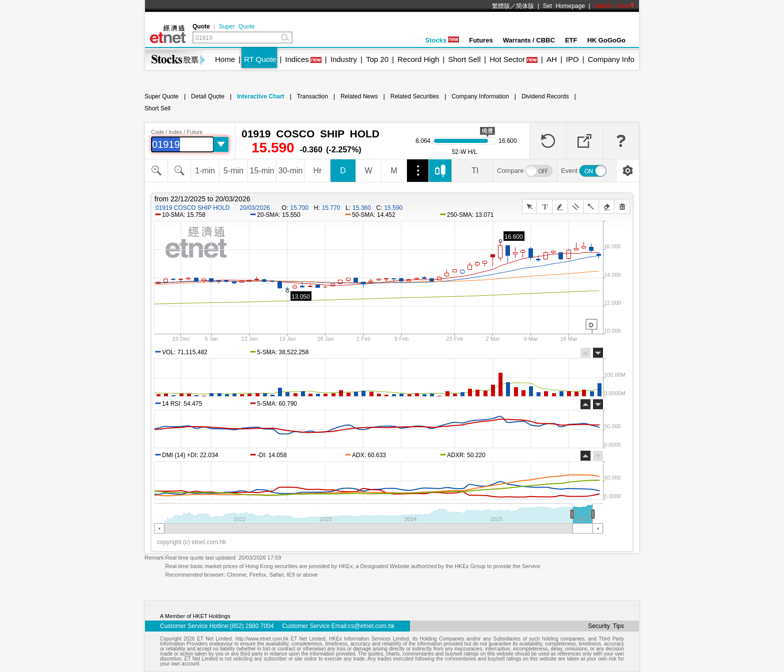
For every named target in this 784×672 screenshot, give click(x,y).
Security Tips (606, 626)
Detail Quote (208, 96)
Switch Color (614, 6)
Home (225, 59)
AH (552, 59)
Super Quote (236, 26)
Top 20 (377, 59)
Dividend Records (545, 96)
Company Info (611, 59)
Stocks (442, 40)
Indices (297, 59)
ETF (571, 40)
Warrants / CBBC (529, 40)
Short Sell (464, 59)
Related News (359, 96)
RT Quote (260, 59)
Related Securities (415, 96)
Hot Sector (507, 59)
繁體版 (501, 6)
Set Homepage (564, 6)
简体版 (525, 6)
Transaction (312, 96)
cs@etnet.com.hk (371, 626)
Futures (481, 40)
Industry (344, 59)
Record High (418, 59)
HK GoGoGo (606, 40)
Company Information (480, 96)
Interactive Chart (261, 96)
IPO (572, 59)
